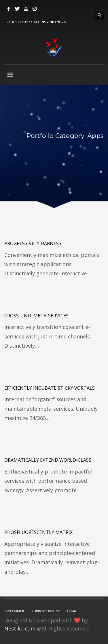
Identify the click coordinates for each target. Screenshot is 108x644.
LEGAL (72, 611)
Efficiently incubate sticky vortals (50, 388)
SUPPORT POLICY (46, 611)
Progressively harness (33, 243)
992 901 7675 (54, 22)
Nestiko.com (20, 628)
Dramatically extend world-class (48, 460)
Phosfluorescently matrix (38, 532)
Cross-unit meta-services (36, 316)
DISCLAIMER (14, 611)
